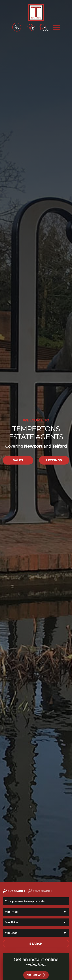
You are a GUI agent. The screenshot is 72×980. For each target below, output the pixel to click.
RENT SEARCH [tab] (40, 891)
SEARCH (36, 944)
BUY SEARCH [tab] (14, 891)
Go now (36, 975)
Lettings (54, 460)
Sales (18, 460)
